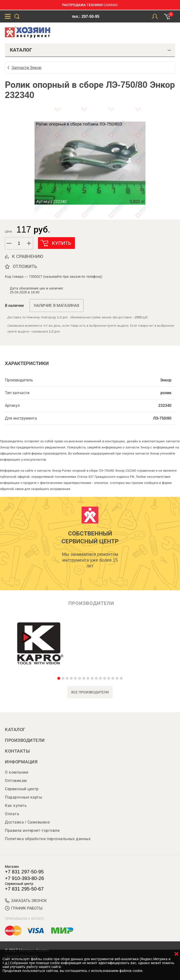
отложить (25, 267)
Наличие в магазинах (57, 306)
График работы (24, 908)
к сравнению (28, 256)
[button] (29, 243)
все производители (90, 692)
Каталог (15, 730)
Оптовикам (16, 781)
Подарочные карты (24, 797)
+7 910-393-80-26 (24, 878)
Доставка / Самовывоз (27, 822)
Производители (25, 740)
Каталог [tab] (90, 50)
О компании (17, 772)
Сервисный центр (22, 789)
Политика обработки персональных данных (48, 839)
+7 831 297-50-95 (24, 872)
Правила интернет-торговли (32, 830)
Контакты (17, 751)
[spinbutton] (19, 243)
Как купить (16, 806)
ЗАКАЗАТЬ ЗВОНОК (26, 901)
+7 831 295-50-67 (24, 889)
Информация (21, 762)
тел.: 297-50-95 (85, 17)
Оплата (12, 814)
